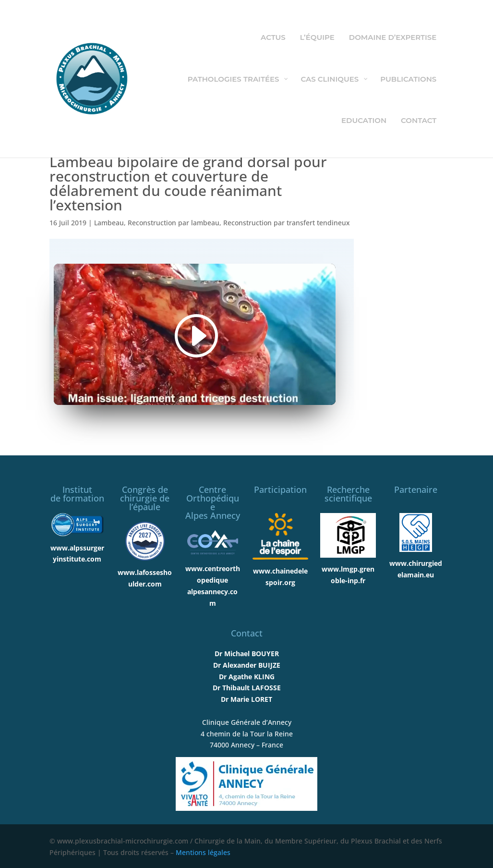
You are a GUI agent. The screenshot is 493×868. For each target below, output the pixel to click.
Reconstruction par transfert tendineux (287, 223)
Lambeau (109, 223)
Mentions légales (203, 852)
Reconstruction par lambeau (174, 223)
